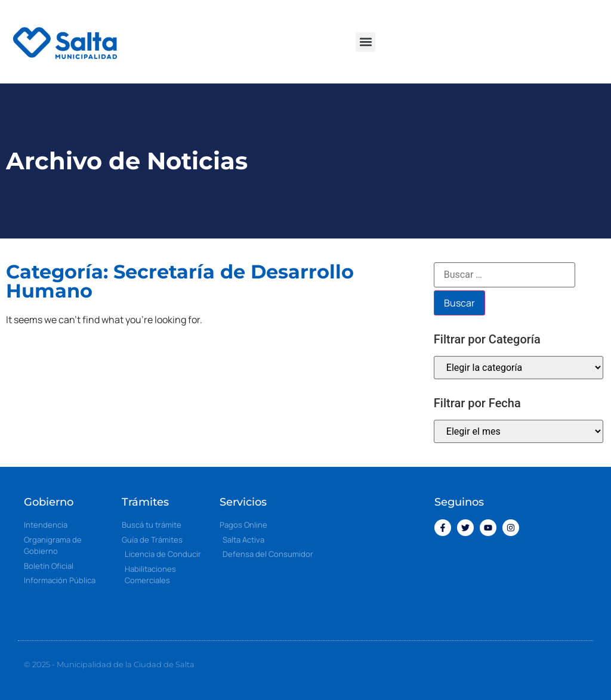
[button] (365, 42)
